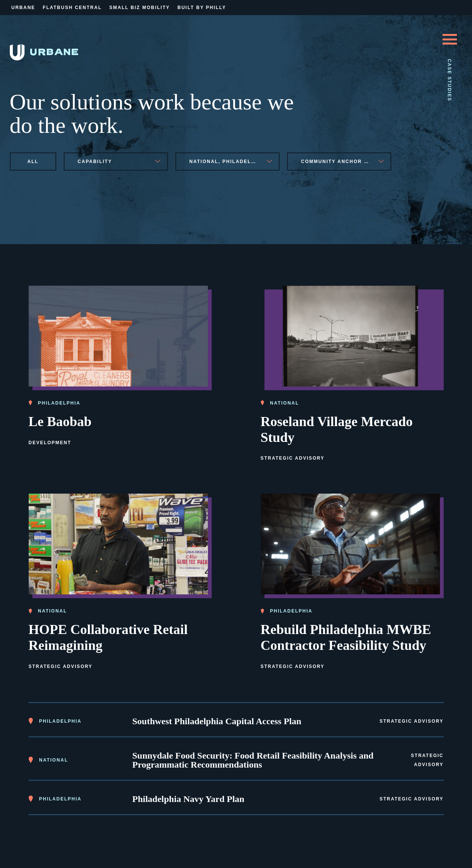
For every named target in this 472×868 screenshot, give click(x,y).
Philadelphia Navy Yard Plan (188, 799)
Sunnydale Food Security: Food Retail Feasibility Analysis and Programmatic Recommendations (253, 760)
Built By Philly (202, 8)
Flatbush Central (72, 8)
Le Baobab (60, 422)
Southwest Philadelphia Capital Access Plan (217, 721)
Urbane (23, 8)
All (33, 162)
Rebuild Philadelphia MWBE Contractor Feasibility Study (346, 637)
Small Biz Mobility (140, 8)
